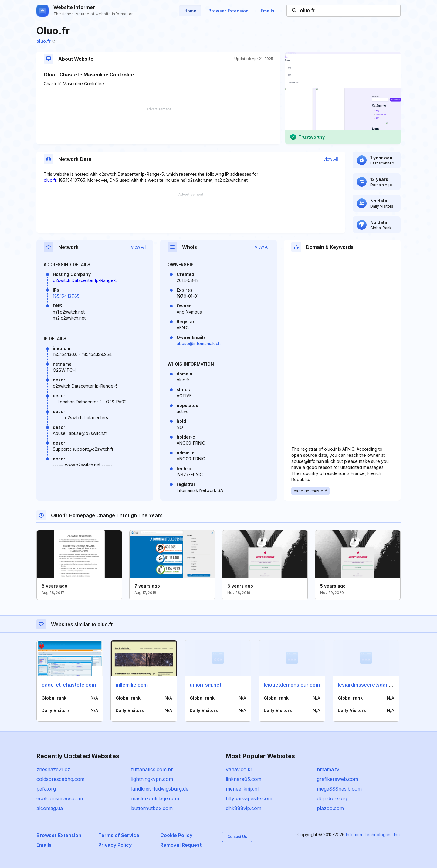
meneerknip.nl (242, 789)
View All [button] (331, 159)
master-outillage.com (155, 798)
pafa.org (46, 789)
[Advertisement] (158, 126)
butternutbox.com (152, 808)
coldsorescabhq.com (60, 779)
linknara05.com (244, 779)
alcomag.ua (50, 808)
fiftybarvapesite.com (249, 798)
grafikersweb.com (337, 779)
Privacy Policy (115, 845)
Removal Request (181, 845)
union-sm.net (205, 685)
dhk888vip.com (244, 808)
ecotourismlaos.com (60, 798)
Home (190, 11)
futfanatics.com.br (152, 769)
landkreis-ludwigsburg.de (160, 789)
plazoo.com (330, 808)
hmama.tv (328, 769)
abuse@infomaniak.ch (199, 343)
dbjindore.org (332, 798)
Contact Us (237, 837)
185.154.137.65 (66, 296)
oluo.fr (46, 41)
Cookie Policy (176, 835)
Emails (268, 11)
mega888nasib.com (339, 789)
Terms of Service (119, 835)
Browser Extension (229, 11)
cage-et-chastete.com (69, 685)
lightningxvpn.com (152, 779)
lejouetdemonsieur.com (292, 685)
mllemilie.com (132, 685)
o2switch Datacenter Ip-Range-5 (85, 280)
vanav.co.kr (239, 769)
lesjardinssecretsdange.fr (369, 685)
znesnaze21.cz (53, 769)
